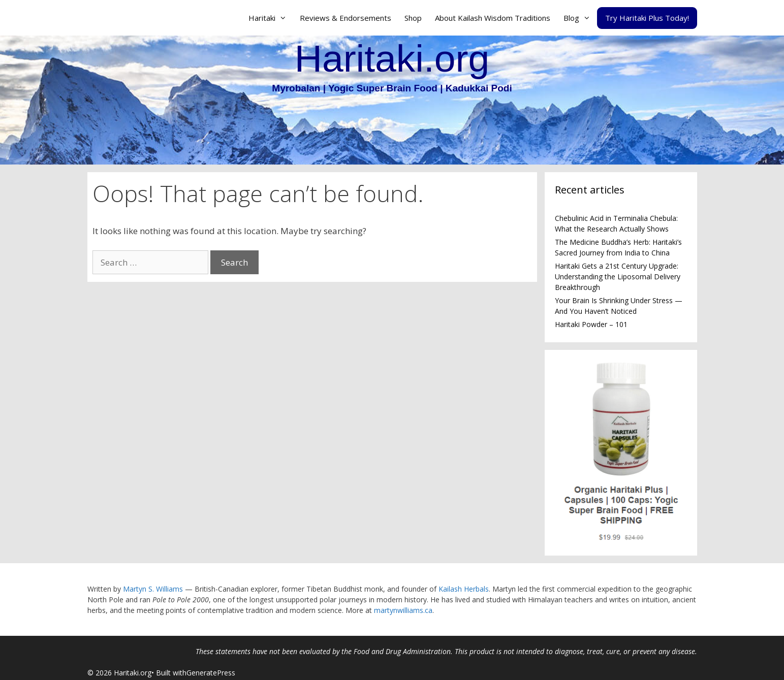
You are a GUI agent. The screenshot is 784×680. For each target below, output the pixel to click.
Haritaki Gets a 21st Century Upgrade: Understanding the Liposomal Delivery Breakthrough (618, 277)
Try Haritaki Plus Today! (647, 18)
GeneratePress (211, 673)
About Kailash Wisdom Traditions (493, 18)
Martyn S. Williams (153, 589)
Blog (580, 18)
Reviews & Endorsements (346, 18)
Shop (413, 18)
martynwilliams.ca (403, 610)
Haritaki (271, 18)
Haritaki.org (392, 58)
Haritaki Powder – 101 (591, 324)
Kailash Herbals (464, 589)
